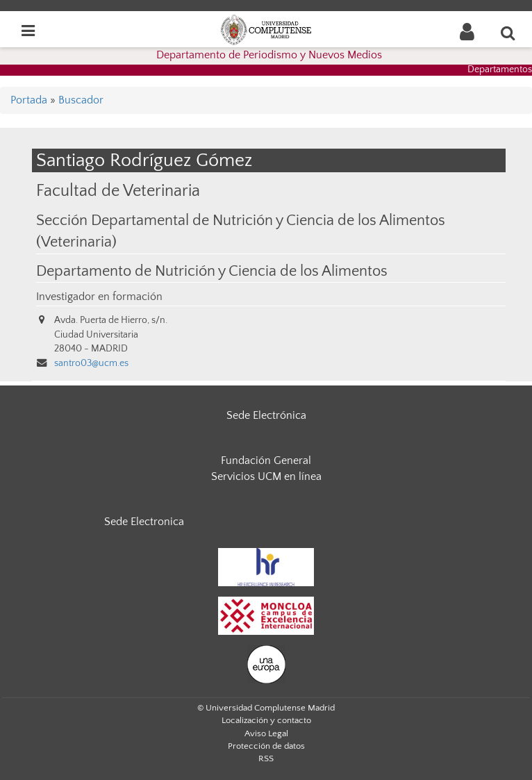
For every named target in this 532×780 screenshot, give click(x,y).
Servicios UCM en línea (266, 476)
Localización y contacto (266, 720)
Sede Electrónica (266, 415)
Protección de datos (266, 746)
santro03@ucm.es (91, 363)
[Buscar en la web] (508, 33)
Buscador (81, 100)
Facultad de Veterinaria (118, 191)
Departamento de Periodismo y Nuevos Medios (269, 55)
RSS (266, 758)
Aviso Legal (266, 733)
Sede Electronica (144, 522)
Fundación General (266, 460)
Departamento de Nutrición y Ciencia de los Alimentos (212, 272)
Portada (29, 100)
